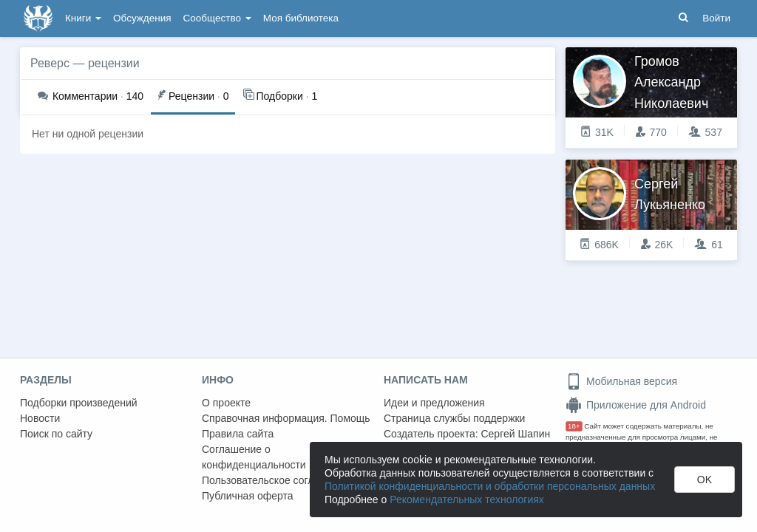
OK (705, 480)
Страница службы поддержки (454, 418)
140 (91, 96)
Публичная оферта (248, 496)
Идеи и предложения (434, 403)
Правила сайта (238, 434)
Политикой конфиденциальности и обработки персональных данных (490, 486)
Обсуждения (142, 18)
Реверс (50, 63)
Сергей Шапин (515, 434)
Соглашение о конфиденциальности (254, 457)
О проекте (226, 403)
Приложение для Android (636, 405)
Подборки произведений (79, 403)
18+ (574, 426)
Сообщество (217, 18)
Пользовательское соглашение (276, 480)
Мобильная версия (621, 381)
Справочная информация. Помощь (286, 418)
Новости (40, 418)
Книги (83, 18)
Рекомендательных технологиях (467, 499)
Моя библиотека (301, 18)
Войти (716, 18)
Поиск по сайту (56, 434)
